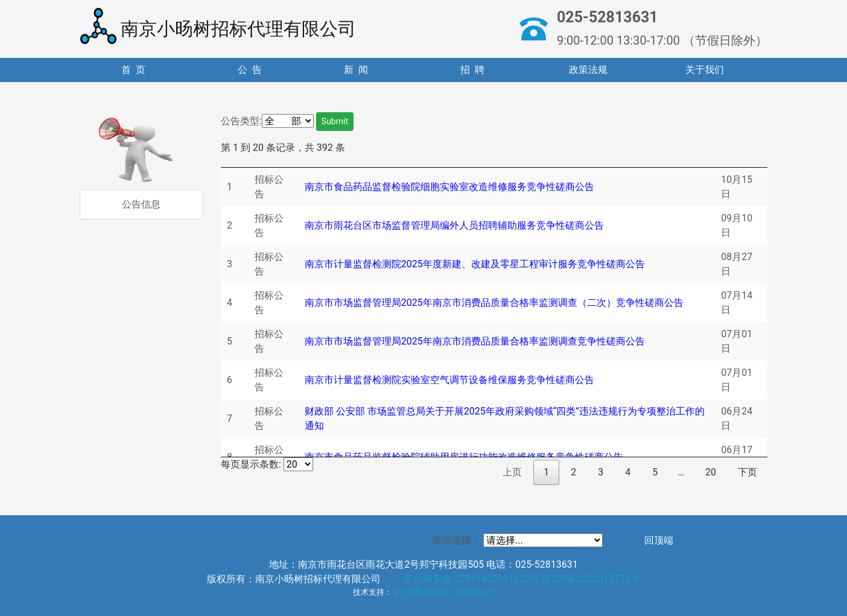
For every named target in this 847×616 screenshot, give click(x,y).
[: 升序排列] (274, 161)
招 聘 (472, 70)
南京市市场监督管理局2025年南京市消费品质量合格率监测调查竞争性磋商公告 (475, 341)
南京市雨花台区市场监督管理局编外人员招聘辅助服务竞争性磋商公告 (454, 225)
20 (711, 472)
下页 (747, 472)
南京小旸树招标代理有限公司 (218, 26)
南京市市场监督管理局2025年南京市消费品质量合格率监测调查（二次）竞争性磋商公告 (494, 303)
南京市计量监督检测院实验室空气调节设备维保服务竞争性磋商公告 (449, 380)
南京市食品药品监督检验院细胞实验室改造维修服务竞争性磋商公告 (449, 187)
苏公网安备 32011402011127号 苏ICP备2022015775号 (522, 579)
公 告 (250, 70)
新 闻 (356, 70)
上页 (512, 472)
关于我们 (705, 70)
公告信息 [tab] (141, 204)
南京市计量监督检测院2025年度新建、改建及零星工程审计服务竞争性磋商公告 (475, 264)
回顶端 (659, 540)
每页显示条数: (267, 464)
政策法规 (588, 70)
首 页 (133, 70)
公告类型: (241, 121)
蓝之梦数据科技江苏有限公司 (443, 592)
